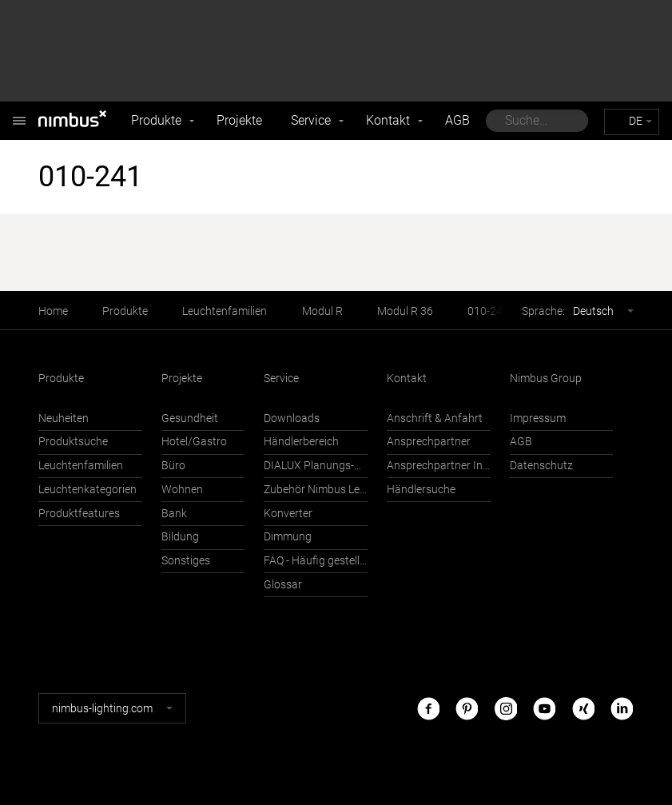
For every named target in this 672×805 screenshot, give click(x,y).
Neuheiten (64, 418)
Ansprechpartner (429, 442)
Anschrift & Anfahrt (435, 418)
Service (311, 120)
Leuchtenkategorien (87, 490)
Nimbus (19, 112)
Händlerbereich (301, 442)
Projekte (239, 120)
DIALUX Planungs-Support (316, 466)
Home (53, 311)
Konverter (288, 514)
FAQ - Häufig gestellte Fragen (316, 561)
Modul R (322, 311)
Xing (583, 708)
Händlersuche (421, 490)
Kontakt (388, 120)
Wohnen (182, 490)
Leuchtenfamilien (225, 311)
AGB (457, 120)
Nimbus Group (546, 379)
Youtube (544, 708)
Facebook (428, 708)
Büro (173, 466)
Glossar (283, 585)
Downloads (292, 418)
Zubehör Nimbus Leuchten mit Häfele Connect (316, 490)
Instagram (506, 708)
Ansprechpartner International (439, 466)
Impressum (538, 418)
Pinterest (467, 708)
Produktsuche (73, 442)
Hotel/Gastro (194, 442)
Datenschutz (541, 466)
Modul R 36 (405, 311)
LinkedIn (622, 708)
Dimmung (288, 537)
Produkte (156, 120)
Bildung (180, 537)
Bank (174, 514)
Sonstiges (186, 561)
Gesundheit (190, 418)
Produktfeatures (79, 514)
